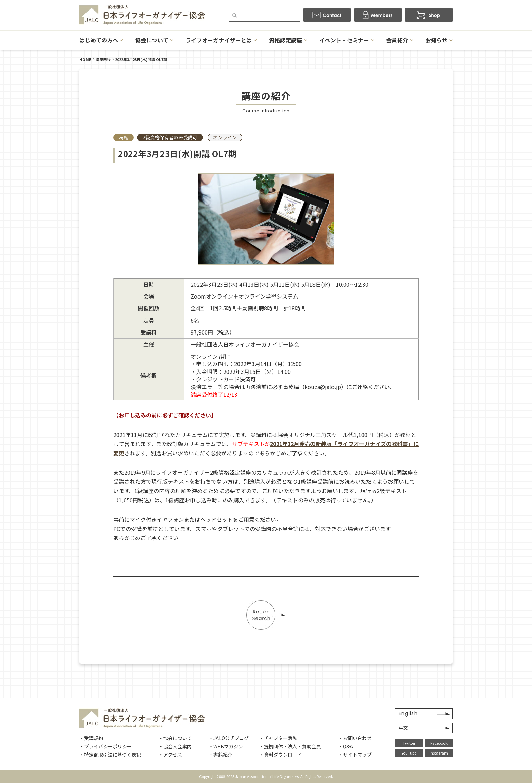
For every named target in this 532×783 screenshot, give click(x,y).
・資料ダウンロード (281, 755)
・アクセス (170, 755)
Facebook (439, 743)
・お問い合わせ (355, 738)
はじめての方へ (99, 40)
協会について (152, 40)
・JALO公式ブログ (229, 738)
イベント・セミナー (344, 40)
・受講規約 (91, 738)
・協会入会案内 (175, 746)
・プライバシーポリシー (106, 746)
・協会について (175, 738)
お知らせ (436, 40)
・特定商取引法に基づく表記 (110, 755)
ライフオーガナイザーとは (219, 40)
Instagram (439, 753)
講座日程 (103, 59)
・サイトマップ (355, 755)
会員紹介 (397, 40)
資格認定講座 (286, 40)
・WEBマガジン (226, 746)
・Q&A (346, 746)
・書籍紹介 (221, 755)
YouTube (409, 753)
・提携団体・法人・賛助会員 (290, 746)
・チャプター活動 (278, 738)
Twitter (409, 743)
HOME (85, 59)
